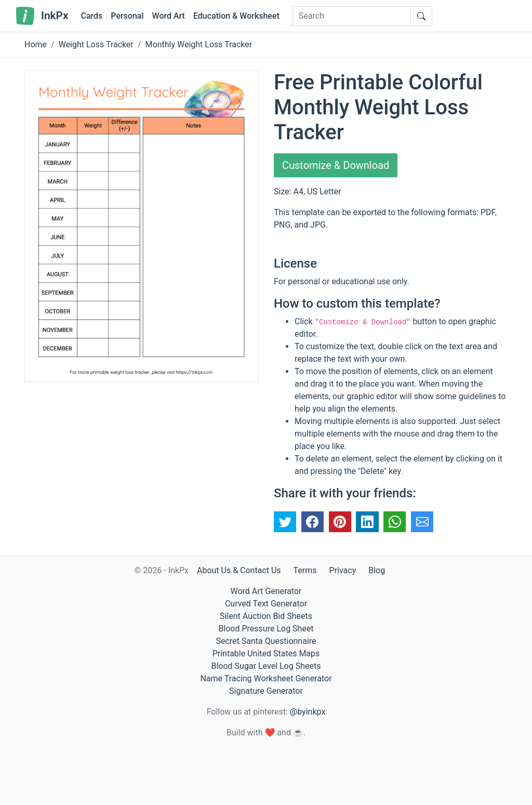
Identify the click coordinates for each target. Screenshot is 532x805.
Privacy (343, 570)
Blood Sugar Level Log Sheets (266, 666)
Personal (127, 16)
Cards (91, 16)
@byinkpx (308, 712)
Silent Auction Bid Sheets (266, 616)
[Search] (351, 16)
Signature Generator (266, 691)
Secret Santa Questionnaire (266, 641)
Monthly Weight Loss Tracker (199, 44)
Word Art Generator (266, 591)
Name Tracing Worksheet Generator (266, 678)
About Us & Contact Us (239, 570)
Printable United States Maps (266, 654)
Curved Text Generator (266, 604)
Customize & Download (336, 165)
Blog (377, 570)
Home (36, 44)
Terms (305, 570)
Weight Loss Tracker (96, 44)
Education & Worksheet (236, 16)
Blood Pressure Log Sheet (266, 629)
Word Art (169, 16)
